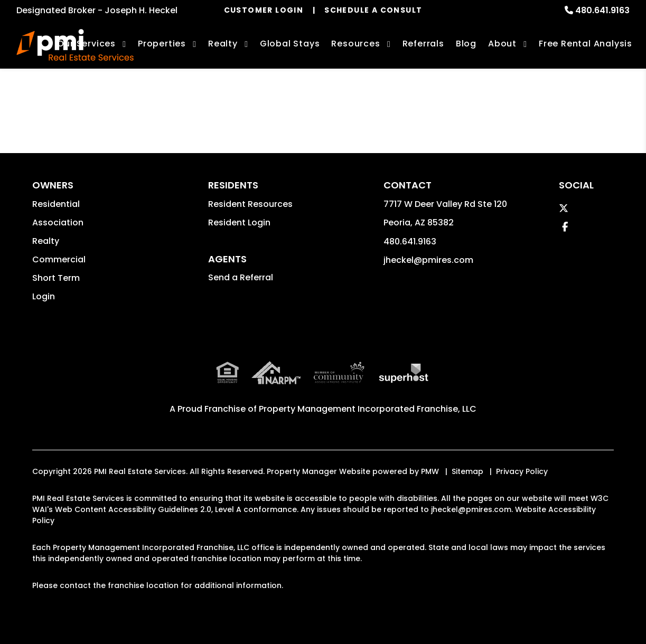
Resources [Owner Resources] (355, 44)
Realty (46, 241)
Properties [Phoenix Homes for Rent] (162, 44)
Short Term (56, 278)
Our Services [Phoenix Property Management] (86, 44)
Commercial (59, 259)
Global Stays (290, 44)
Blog (466, 44)
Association (58, 222)
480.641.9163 (602, 10)
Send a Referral (241, 277)
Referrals (423, 44)
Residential (56, 204)
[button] (564, 208)
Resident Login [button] (239, 222)
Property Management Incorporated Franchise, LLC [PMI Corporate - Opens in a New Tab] (368, 409)
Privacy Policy (522, 471)
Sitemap (467, 471)
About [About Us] (502, 44)
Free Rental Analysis (586, 44)
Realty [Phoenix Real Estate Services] (223, 44)
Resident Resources (250, 204)
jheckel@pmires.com (428, 260)
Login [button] (44, 296)
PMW (430, 471)
